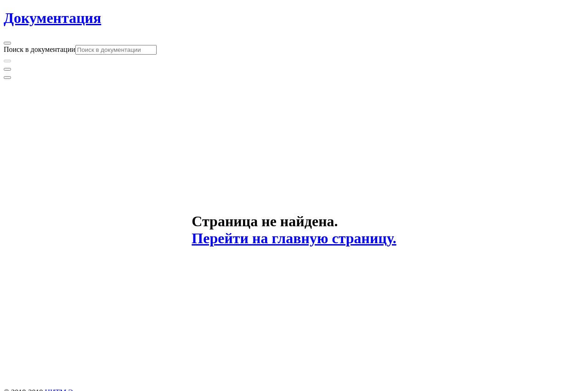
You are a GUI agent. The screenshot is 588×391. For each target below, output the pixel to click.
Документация (52, 18)
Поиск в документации (40, 49)
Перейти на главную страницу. (294, 238)
